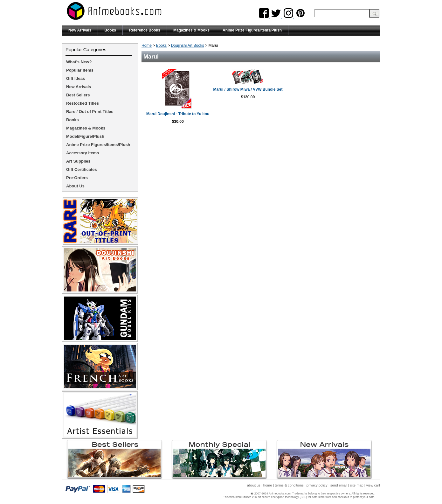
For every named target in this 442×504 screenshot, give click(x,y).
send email (339, 485)
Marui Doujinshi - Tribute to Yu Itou (203, 114)
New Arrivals (80, 30)
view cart (373, 485)
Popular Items (80, 70)
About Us (75, 186)
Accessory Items (83, 153)
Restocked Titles (83, 103)
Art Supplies (78, 161)
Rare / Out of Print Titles (90, 112)
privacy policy (317, 485)
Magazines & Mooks (191, 30)
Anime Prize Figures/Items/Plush (252, 30)
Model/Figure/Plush (85, 136)
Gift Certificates (82, 169)
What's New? (79, 62)
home (268, 485)
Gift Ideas (76, 78)
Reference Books (145, 30)
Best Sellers (78, 95)
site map (357, 485)
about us (254, 485)
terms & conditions (289, 485)
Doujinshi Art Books (188, 45)
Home (147, 45)
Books (110, 30)
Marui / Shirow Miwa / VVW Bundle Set (319, 89)
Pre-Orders (77, 178)
